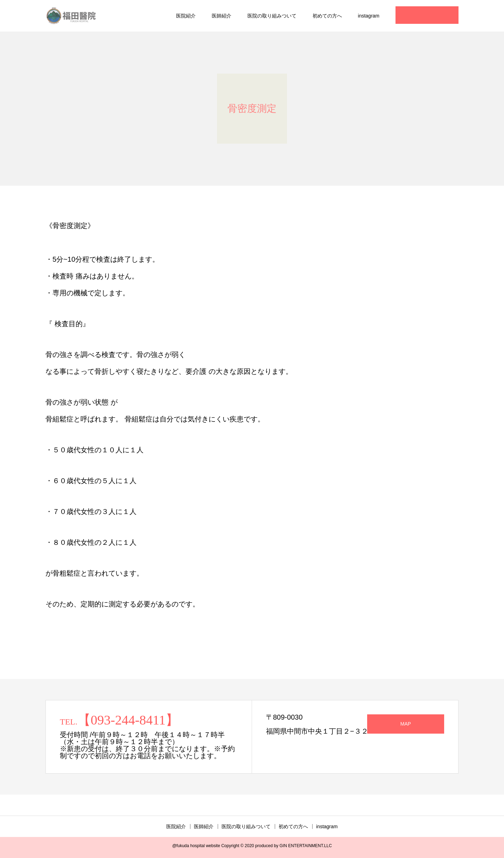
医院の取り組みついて (272, 16)
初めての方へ (327, 16)
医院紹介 (186, 16)
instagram (369, 16)
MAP (406, 724)
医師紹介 (222, 16)
